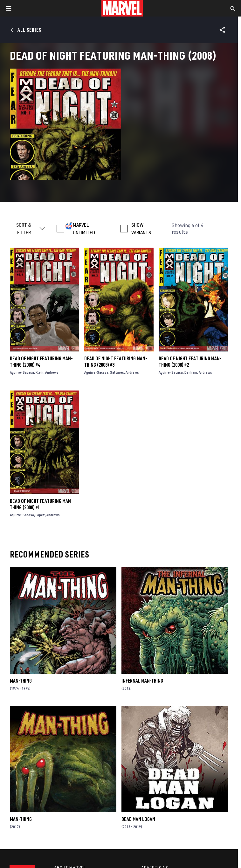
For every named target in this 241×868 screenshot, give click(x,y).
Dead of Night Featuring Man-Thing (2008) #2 (190, 362)
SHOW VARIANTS (141, 229)
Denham (191, 372)
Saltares (117, 372)
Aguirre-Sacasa (22, 372)
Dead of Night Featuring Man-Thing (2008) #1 (41, 504)
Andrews (52, 372)
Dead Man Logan (138, 819)
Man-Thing (21, 681)
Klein (40, 372)
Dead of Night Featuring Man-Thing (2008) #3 (116, 362)
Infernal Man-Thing (142, 681)
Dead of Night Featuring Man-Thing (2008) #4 (41, 362)
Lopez (40, 515)
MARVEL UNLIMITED (84, 229)
